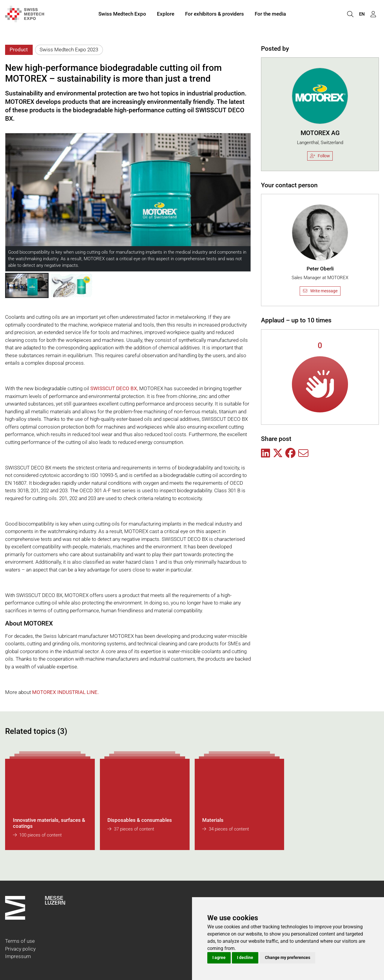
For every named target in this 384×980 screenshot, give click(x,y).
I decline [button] (245, 957)
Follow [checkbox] (320, 156)
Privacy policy (20, 949)
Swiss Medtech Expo (122, 14)
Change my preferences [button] (288, 957)
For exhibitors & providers (214, 14)
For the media (270, 14)
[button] (27, 285)
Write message (320, 291)
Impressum (18, 956)
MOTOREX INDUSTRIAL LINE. (65, 692)
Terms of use (20, 941)
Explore (166, 14)
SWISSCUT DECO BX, (114, 388)
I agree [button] (219, 957)
